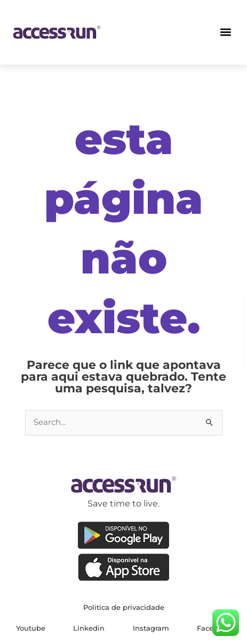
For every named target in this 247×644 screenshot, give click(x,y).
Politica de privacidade (124, 607)
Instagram (151, 628)
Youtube (31, 628)
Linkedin (89, 628)
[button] (226, 32)
